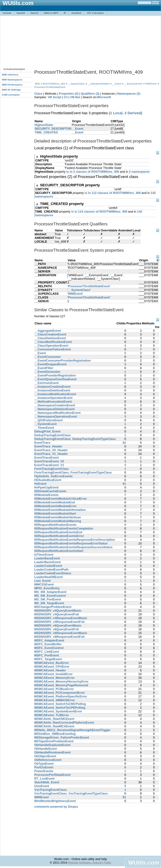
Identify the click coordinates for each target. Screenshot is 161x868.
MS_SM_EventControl (50, 596)
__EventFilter (44, 368)
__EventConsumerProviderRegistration (62, 360)
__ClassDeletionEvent (50, 338)
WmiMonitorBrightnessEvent (55, 801)
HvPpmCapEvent (46, 487)
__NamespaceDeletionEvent (54, 409)
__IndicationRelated (99, 84)
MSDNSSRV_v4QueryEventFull (56, 614)
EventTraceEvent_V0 (49, 461)
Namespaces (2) (129, 94)
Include (7, 13)
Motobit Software (80, 863)
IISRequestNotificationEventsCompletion (64, 528)
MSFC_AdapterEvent (49, 640)
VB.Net (75, 97)
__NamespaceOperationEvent (56, 416)
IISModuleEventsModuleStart (55, 514)
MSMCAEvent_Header (50, 670)
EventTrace (42, 443)
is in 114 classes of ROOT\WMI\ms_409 (99, 212)
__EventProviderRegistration (55, 375)
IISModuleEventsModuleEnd (55, 502)
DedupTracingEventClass (53, 435)
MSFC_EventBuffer (48, 644)
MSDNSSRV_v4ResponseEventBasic (61, 618)
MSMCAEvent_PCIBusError (54, 689)
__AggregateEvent (48, 331)
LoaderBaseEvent (47, 558)
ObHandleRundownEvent (52, 752)
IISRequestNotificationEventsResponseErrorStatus (71, 543)
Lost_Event (42, 581)
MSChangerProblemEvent (53, 607)
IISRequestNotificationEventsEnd (58, 532)
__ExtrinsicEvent (133, 84)
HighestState (44, 125)
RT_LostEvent (44, 779)
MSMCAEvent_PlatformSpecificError (61, 696)
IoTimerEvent (44, 555)
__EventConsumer (48, 357)
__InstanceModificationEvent (55, 394)
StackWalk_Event (47, 782)
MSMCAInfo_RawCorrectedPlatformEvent (64, 723)
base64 (21, 13)
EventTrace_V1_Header (51, 454)
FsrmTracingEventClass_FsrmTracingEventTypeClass (73, 472)
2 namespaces (139, 172)
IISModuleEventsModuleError (55, 506)
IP (65, 13)
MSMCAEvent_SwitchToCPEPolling (60, 708)
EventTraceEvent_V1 (49, 465)
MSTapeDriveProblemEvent (54, 741)
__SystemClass (76, 84)
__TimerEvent (44, 428)
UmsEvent (42, 786)
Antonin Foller (102, 863)
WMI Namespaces (12, 80)
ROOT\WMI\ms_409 (54, 84)
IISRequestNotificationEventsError (59, 536)
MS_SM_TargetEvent (49, 603)
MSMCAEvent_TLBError (52, 715)
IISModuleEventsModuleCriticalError (60, 499)
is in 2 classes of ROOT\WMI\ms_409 (93, 172)
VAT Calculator (95, 13)
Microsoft (104, 97)
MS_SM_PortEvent (48, 599)
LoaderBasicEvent (47, 562)
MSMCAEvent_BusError (52, 663)
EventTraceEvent (46, 458)
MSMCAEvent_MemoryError (54, 678)
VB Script (55, 97)
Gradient (76, 13)
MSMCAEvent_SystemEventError (58, 711)
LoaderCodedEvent (48, 566)
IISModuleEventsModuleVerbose (58, 517)
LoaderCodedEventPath (51, 569)
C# (66, 97)
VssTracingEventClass (50, 790)
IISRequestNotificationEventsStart (59, 551)
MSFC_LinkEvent (47, 652)
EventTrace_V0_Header (51, 450)
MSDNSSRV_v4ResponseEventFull (59, 622)
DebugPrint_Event (47, 431)
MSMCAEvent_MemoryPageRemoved (61, 685)
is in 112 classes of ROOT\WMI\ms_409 (113, 193)
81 (124, 484)
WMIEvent (151, 84)
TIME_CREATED (46, 132)
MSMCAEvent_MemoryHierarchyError (61, 681)
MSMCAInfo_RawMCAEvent (54, 726)
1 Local (116, 113)
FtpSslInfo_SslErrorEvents (53, 476)
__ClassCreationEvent (50, 334)
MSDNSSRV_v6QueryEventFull (56, 629)
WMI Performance (12, 85)
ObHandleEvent (46, 749)
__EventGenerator (47, 372)
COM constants (11, 95)
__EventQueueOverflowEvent (55, 379)
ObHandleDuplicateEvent (52, 745)
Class (38, 94)
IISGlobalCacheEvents (50, 491)
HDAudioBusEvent (48, 480)
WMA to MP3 (51, 13)
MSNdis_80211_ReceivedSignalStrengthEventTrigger (72, 730)
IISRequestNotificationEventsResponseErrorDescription (75, 540)
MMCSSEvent (44, 584)
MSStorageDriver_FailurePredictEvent (62, 737)
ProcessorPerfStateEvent (52, 775)
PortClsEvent (44, 767)
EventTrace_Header (48, 446)
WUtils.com (144, 863)
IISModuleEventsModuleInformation (60, 510)
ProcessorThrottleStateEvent (50, 87)
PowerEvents (44, 771)
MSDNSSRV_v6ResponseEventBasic (61, 633)
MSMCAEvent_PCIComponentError (60, 693)
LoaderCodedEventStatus (53, 573)
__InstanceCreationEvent (52, 387)
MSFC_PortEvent (46, 655)
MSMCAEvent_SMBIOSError (55, 700)
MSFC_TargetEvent (48, 659)
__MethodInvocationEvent (53, 402)
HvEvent (40, 484)
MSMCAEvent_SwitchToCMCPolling (60, 704)
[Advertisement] (66, 40)
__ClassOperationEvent (51, 346)
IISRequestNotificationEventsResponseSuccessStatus (73, 547)
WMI (37, 84)
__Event (117, 84)
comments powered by (56, 807)
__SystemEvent (45, 424)
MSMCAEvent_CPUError (52, 667)
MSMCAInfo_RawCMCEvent (54, 719)
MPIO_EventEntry (47, 588)
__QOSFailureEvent (48, 420)
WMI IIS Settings (11, 90)
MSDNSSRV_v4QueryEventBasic (58, 611)
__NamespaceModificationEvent (57, 413)
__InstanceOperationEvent (53, 398)
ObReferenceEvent (48, 760)
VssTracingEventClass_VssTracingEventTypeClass (71, 793)
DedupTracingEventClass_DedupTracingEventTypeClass (75, 439)
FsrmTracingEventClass (52, 469)
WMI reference (10, 75)
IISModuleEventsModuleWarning (58, 521)
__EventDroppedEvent (50, 364)
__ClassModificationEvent (53, 342)
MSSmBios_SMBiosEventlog (55, 734)
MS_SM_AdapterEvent (50, 592)
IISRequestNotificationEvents (55, 525)
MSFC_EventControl (49, 648)
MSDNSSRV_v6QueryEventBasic (58, 625)
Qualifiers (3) (90, 94)
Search (34, 13)
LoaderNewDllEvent (48, 577)
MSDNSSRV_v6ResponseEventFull (59, 637)
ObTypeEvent (44, 764)
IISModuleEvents (46, 495)
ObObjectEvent (45, 756)
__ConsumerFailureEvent (53, 349)
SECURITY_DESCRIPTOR (53, 129)
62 (124, 443)
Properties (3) (69, 94)
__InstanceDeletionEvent (52, 390)
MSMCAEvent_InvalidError (53, 674)
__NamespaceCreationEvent (55, 405)
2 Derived (133, 113)
